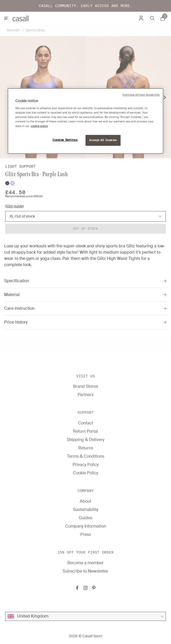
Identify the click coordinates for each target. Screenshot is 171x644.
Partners (86, 395)
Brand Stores (85, 386)
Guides (85, 518)
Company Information (86, 526)
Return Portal (85, 431)
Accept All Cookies (103, 140)
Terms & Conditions (86, 456)
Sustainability (86, 510)
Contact (85, 423)
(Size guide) (14, 206)
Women (13, 30)
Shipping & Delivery (85, 440)
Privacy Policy (85, 465)
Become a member (85, 563)
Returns (86, 448)
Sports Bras (35, 30)
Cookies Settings (65, 140)
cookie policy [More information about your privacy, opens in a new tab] (39, 126)
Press (86, 534)
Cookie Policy (85, 473)
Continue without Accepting (141, 95)
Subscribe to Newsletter (85, 571)
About (85, 501)
